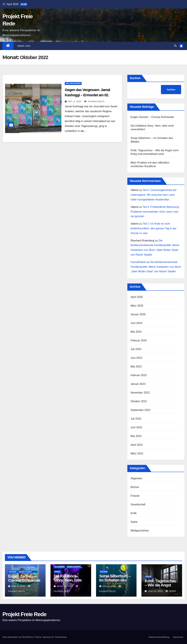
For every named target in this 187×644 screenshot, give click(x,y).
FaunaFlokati (94, 102)
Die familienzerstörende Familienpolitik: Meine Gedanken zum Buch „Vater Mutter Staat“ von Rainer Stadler (156, 267)
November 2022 (140, 393)
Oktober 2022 (139, 401)
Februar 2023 (139, 375)
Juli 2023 (136, 349)
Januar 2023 (138, 384)
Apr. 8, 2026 (18, 586)
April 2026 (137, 297)
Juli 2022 (136, 419)
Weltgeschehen (73, 83)
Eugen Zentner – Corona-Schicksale (152, 117)
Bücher (135, 487)
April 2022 (137, 445)
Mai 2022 (136, 436)
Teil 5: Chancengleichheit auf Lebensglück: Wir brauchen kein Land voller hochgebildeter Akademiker (153, 195)
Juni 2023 (136, 358)
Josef (171, 591)
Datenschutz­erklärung (159, 637)
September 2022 (141, 410)
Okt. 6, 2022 (75, 102)
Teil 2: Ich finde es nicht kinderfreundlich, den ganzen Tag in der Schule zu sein (154, 228)
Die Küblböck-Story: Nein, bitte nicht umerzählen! (69, 580)
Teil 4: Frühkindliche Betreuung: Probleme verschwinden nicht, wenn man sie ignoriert (155, 212)
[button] (175, 46)
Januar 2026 (138, 314)
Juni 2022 (136, 427)
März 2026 (137, 306)
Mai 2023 (136, 367)
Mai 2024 (136, 332)
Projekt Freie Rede (24, 614)
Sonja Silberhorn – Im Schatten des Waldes (115, 580)
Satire (134, 522)
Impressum (178, 637)
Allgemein (137, 478)
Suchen (135, 78)
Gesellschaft (138, 504)
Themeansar (61, 637)
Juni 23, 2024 (155, 591)
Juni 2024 (136, 323)
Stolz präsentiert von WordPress (18, 637)
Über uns (24, 46)
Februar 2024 (139, 340)
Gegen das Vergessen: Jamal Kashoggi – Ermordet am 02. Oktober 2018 (87, 95)
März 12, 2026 (65, 586)
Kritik (134, 513)
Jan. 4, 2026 (109, 586)
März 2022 (137, 453)
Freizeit (135, 496)
